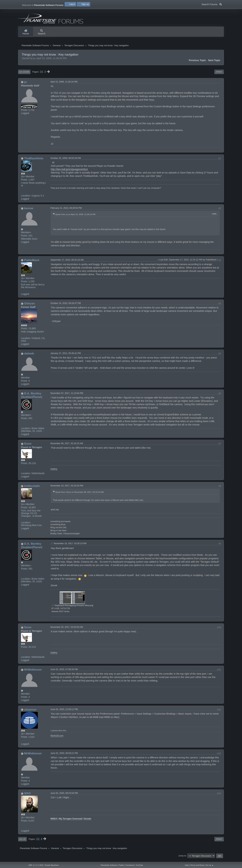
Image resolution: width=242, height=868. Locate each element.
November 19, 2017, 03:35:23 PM (70, 546)
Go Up (22, 842)
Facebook (130, 865)
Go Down (24, 75)
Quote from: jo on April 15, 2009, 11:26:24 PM (75, 217)
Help (187, 865)
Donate (88, 821)
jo (25, 85)
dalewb (29, 356)
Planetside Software (109, 865)
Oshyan (29, 306)
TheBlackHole (34, 161)
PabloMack (32, 263)
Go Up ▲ (210, 865)
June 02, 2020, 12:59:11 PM (64, 712)
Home (26, 32)
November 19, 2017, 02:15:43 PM (67, 488)
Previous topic (197, 63)
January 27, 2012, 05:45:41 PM (66, 356)
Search (42, 32)
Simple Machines (52, 865)
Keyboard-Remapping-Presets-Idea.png (72, 608)
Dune (28, 446)
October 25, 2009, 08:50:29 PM (66, 161)
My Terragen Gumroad (70, 821)
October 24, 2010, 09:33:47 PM (66, 306)
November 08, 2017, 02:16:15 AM (67, 446)
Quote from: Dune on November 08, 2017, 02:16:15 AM (79, 495)
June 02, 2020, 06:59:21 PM (64, 756)
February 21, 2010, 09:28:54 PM (66, 211)
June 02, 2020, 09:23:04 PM (64, 796)
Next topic (214, 63)
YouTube (139, 865)
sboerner (30, 712)
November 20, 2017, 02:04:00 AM (67, 630)
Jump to (182, 858)
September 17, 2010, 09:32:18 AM (67, 262)
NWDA (54, 821)
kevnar (29, 211)
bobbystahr (32, 489)
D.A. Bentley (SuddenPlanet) (32, 398)
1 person (54, 733)
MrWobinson (33, 672)
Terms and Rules (197, 865)
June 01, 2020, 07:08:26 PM (64, 672)
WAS (27, 796)
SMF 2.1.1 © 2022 (36, 865)
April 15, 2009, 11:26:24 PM (64, 84)
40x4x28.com (57, 738)
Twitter (122, 865)
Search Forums (212, 4)
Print (219, 75)
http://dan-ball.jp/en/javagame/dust (69, 172)
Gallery (54, 472)
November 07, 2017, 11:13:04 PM (67, 396)
